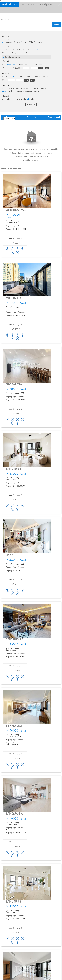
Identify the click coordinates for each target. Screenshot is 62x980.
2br (17, 99)
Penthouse (12, 91)
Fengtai (36, 50)
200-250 (37, 76)
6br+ (33, 99)
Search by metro (28, 5)
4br (25, 99)
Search (11, 20)
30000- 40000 (37, 64)
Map (4, 10)
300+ (4, 80)
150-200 (29, 76)
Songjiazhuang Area (13, 57)
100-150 (21, 76)
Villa (31, 42)
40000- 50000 (8, 68)
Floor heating (34, 89)
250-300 (45, 76)
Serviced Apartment (21, 42)
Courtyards (38, 42)
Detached (37, 91)
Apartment (9, 42)
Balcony (43, 89)
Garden (19, 89)
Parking (26, 89)
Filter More (31, 105)
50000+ (18, 68)
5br (29, 99)
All (3, 42)
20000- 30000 (24, 64)
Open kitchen (10, 89)
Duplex (5, 91)
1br (13, 99)
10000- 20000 (11, 64)
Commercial (28, 91)
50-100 (13, 76)
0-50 (7, 76)
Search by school (46, 5)
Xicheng (30, 50)
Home (3, 20)
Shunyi (15, 50)
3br (21, 99)
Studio (8, 99)
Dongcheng (23, 50)
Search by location (9, 5)
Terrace (19, 91)
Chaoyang (9, 50)
